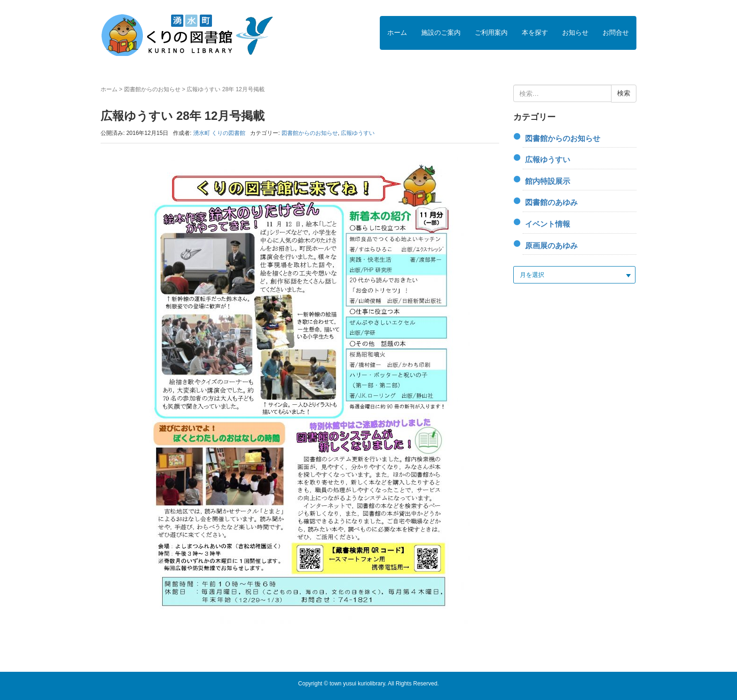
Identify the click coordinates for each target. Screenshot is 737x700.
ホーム (397, 32)
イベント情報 (548, 224)
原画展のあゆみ (551, 246)
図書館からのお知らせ (152, 89)
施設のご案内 (441, 32)
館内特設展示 (548, 181)
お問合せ (616, 32)
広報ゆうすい (358, 133)
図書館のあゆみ (551, 202)
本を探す (535, 32)
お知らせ (575, 32)
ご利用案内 (491, 32)
